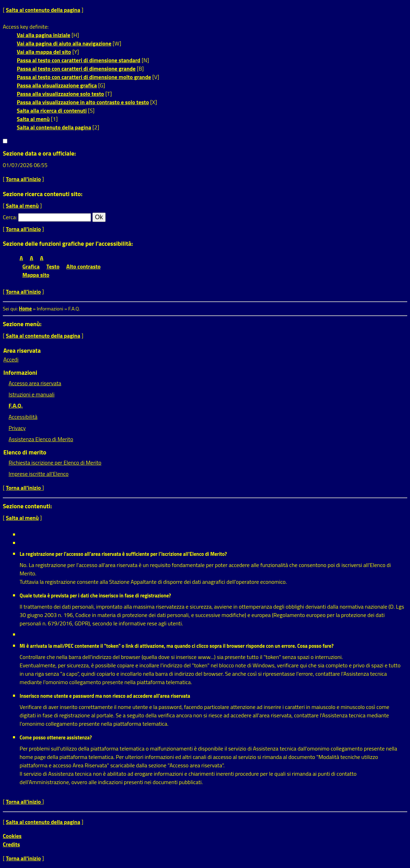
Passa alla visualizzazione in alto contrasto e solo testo (83, 102)
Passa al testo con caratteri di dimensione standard (79, 60)
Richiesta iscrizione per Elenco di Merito (55, 462)
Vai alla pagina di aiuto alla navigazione (64, 43)
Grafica (31, 266)
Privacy (17, 428)
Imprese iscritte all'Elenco (39, 474)
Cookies (12, 836)
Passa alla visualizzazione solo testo (60, 94)
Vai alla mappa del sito (44, 52)
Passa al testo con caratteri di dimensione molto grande (84, 77)
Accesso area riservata (35, 383)
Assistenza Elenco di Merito (41, 439)
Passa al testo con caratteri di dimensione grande (76, 69)
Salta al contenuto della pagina (43, 10)
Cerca (9, 217)
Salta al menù (33, 119)
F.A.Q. (16, 406)
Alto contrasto (84, 266)
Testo (53, 266)
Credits (11, 844)
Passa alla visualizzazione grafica (57, 85)
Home (25, 309)
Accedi (11, 359)
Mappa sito (36, 275)
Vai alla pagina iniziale (44, 35)
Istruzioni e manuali (32, 394)
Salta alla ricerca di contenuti (52, 110)
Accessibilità (23, 417)
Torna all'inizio (23, 179)
